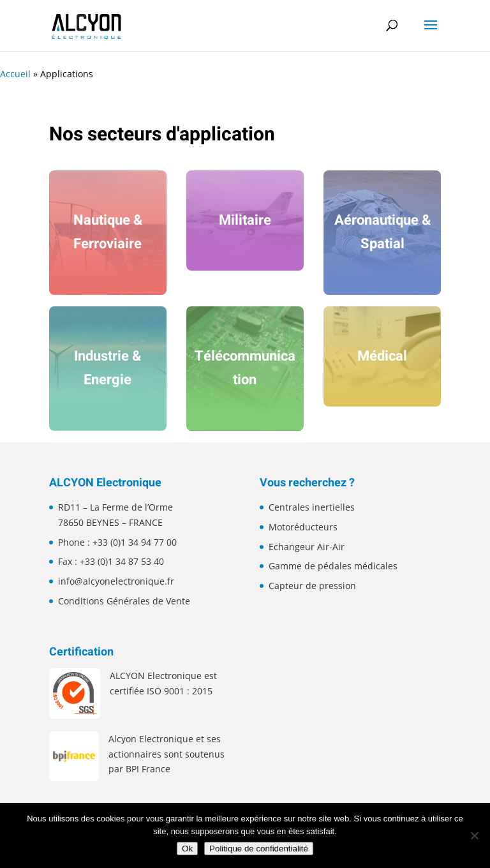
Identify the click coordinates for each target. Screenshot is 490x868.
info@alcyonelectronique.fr (116, 581)
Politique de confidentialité (259, 849)
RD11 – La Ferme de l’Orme (115, 507)
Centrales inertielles (312, 507)
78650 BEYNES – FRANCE (110, 522)
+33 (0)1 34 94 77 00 (135, 542)
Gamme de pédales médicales (333, 566)
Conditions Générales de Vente (124, 601)
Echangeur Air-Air (307, 547)
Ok (187, 849)
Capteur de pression (312, 586)
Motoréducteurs (303, 527)
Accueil (15, 74)
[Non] (474, 835)
